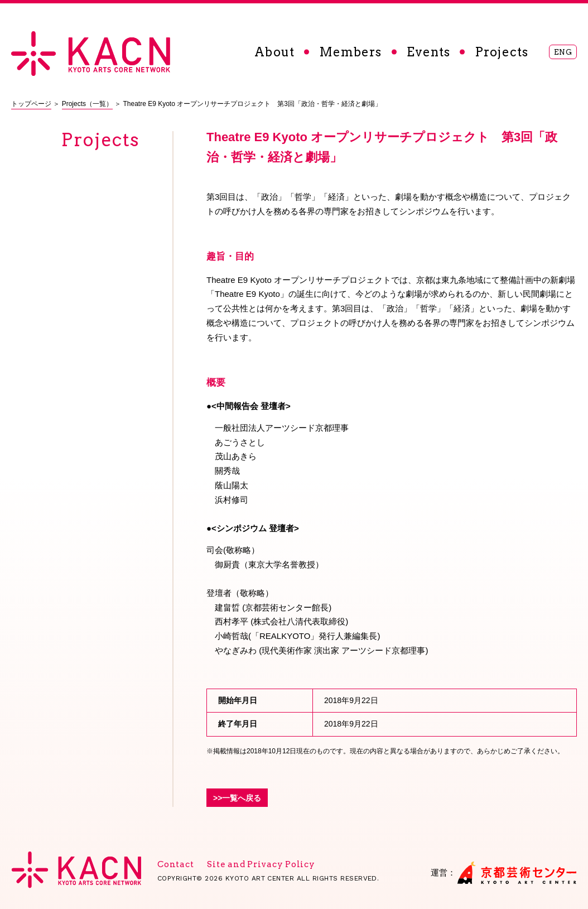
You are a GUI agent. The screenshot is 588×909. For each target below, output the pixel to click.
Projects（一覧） (87, 104)
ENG (563, 52)
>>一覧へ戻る (237, 798)
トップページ (31, 104)
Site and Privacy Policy (261, 864)
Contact (175, 864)
